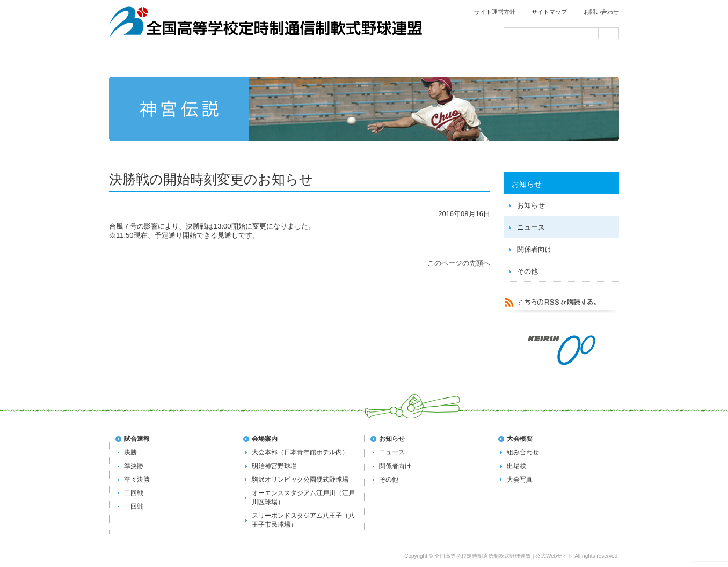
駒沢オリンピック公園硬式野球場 (300, 480)
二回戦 (134, 493)
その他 (527, 271)
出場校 (516, 466)
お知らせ (531, 205)
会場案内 (569, 60)
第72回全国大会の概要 (365, 60)
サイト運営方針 (495, 12)
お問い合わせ (601, 12)
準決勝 (134, 466)
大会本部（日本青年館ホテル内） (300, 452)
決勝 (130, 452)
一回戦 (134, 506)
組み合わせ (523, 452)
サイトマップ (549, 12)
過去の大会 (467, 60)
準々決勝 (137, 480)
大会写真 (520, 480)
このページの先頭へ (459, 263)
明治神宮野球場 (274, 466)
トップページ (160, 60)
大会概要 (520, 439)
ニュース (531, 227)
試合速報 (263, 60)
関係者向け (534, 249)
